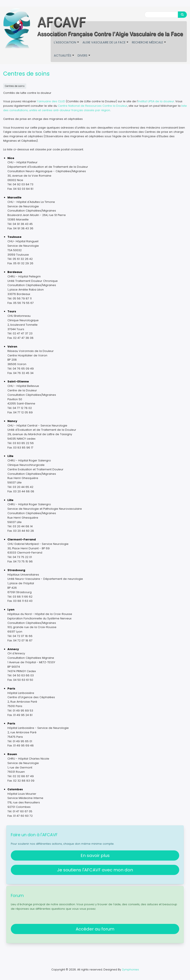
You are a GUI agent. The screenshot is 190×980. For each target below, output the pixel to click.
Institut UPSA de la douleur (156, 101)
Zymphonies (130, 969)
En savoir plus (95, 855)
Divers (84, 58)
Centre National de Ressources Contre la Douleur (93, 105)
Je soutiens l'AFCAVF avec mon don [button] (95, 869)
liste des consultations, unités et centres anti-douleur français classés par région (95, 108)
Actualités (64, 58)
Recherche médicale (149, 45)
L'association (67, 45)
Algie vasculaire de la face (106, 45)
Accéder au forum (95, 929)
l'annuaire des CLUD (51, 101)
